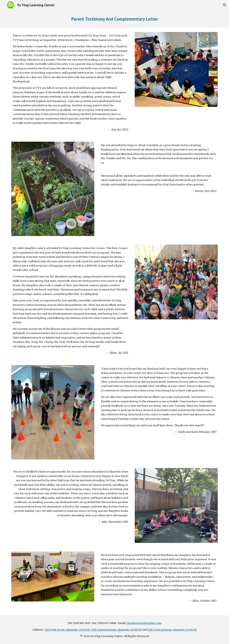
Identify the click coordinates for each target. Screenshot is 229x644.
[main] (114, 19)
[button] (225, 5)
